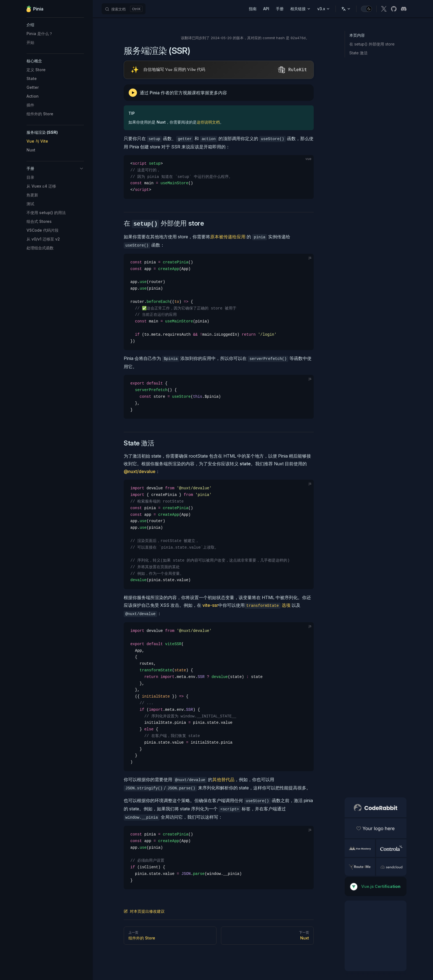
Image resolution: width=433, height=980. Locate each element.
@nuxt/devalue (140, 471)
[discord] (404, 9)
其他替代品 (223, 779)
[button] (55, 25)
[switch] (366, 9)
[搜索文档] (124, 9)
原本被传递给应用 (228, 237)
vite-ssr (210, 605)
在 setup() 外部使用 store (372, 44)
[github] (394, 9)
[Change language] (346, 9)
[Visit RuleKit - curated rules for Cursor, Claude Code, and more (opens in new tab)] (219, 70)
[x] (384, 9)
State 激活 (358, 53)
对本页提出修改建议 (144, 911)
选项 (268, 605)
